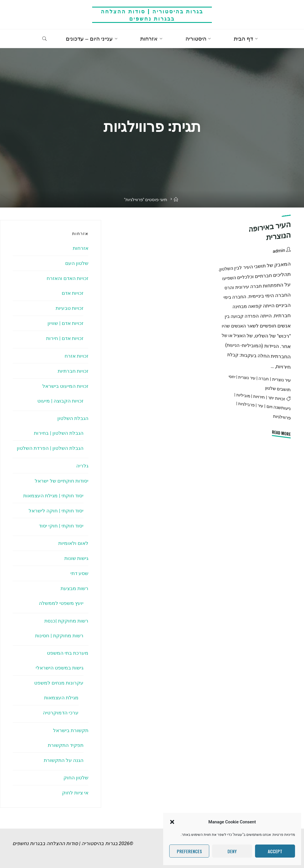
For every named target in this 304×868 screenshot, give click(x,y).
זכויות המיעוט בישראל (65, 386)
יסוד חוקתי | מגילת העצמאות (53, 496)
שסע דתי (79, 573)
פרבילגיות (246, 404)
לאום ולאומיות (73, 543)
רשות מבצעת (74, 588)
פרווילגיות (282, 417)
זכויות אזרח (77, 356)
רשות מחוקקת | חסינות (59, 636)
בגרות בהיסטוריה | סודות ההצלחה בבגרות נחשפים (152, 15)
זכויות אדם (73, 293)
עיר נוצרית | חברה (275, 379)
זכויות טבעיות (70, 308)
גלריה (82, 466)
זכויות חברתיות (73, 371)
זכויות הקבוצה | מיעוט (60, 401)
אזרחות (81, 248)
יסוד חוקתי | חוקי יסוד (61, 526)
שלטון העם (77, 263)
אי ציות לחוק (75, 793)
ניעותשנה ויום (278, 408)
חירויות (259, 397)
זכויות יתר (277, 398)
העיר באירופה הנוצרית (270, 231)
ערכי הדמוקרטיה (61, 713)
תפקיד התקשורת (66, 745)
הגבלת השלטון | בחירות (59, 433)
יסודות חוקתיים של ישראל (62, 481)
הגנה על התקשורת (64, 760)
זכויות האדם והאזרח (68, 278)
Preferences (189, 851)
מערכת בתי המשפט (68, 653)
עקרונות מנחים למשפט (59, 683)
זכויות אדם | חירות (65, 338)
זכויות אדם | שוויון (65, 323)
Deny (232, 851)
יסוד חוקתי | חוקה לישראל (56, 511)
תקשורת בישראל (71, 730)
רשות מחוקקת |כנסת (66, 621)
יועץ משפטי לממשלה (61, 603)
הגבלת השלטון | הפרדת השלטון (50, 448)
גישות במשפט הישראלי (60, 668)
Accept (275, 851)
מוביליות (243, 395)
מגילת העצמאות (61, 698)
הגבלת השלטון (73, 418)
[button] (172, 822)
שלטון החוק (76, 778)
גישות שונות (76, 558)
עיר (260, 406)
